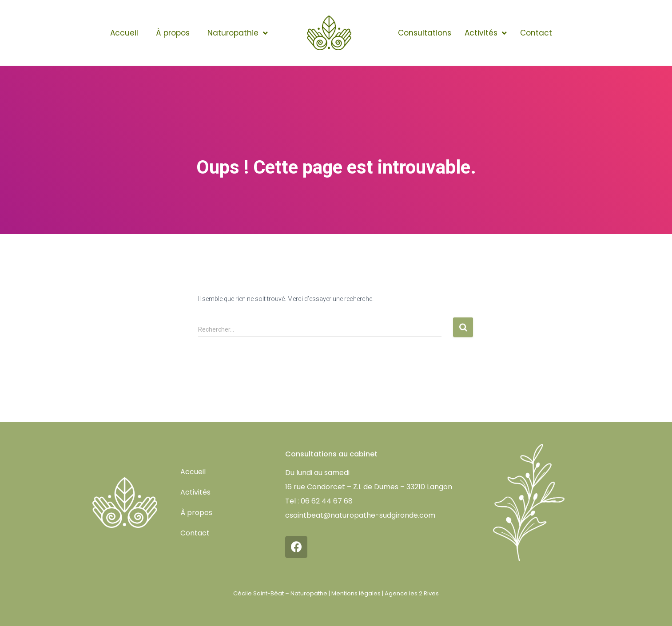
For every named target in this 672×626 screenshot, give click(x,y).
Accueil (124, 33)
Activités (486, 33)
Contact (536, 33)
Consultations (425, 33)
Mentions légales (356, 593)
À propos (173, 33)
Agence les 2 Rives (412, 593)
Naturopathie (238, 33)
